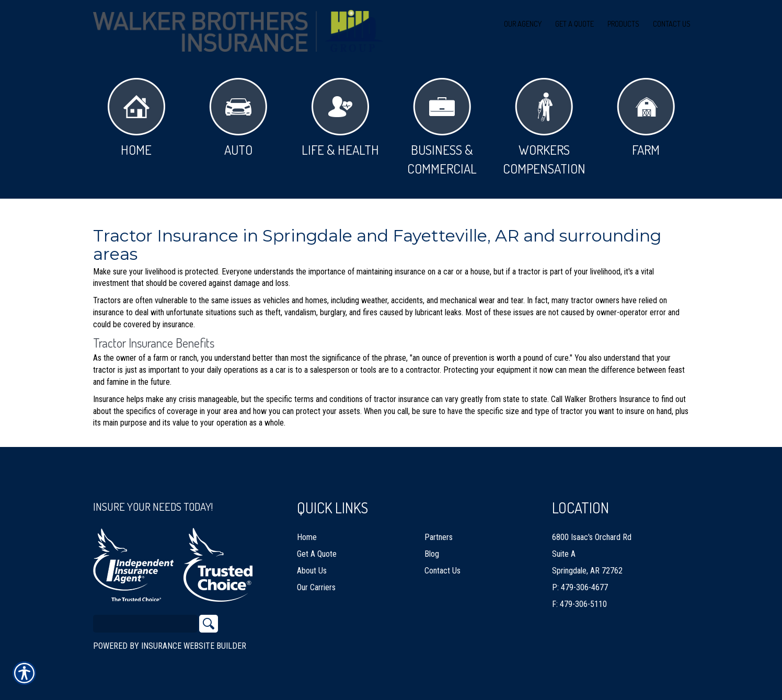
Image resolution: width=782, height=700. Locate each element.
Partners (439, 532)
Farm (646, 118)
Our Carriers (316, 583)
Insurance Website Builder (194, 641)
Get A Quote (317, 549)
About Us (312, 566)
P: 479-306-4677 (580, 583)
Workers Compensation (544, 127)
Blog (432, 549)
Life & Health (340, 118)
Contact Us (442, 566)
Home (136, 118)
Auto (238, 118)
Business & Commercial (442, 127)
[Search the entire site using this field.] (145, 619)
